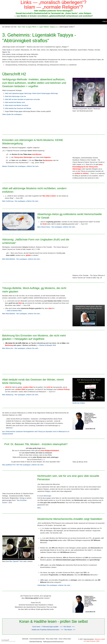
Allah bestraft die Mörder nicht (15, 102)
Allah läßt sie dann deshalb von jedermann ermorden (23, 99)
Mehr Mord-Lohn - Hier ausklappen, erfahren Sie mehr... (21, 348)
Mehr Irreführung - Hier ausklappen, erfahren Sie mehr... (21, 201)
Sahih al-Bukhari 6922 (14, 311)
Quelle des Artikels (79, 403)
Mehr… (40, 508)
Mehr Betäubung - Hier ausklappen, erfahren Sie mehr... (21, 395)
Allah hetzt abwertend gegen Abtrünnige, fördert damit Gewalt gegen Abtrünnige (31, 93)
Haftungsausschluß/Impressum (53, 642)
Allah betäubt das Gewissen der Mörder (18, 108)
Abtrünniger (47, 496)
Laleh (25, 561)
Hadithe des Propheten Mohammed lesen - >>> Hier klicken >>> (53, 630)
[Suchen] (15, 640)
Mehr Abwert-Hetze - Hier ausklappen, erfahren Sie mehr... (57, 227)
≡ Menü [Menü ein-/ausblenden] (104, 21)
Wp (9, 52)
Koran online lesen (65, 639)
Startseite (25, 639)
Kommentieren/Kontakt (37, 639)
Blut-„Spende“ (14, 561)
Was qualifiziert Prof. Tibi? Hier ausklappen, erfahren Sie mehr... (23, 465)
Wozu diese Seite (52, 639)
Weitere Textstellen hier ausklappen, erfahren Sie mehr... (21, 166)
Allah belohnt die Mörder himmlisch (17, 105)
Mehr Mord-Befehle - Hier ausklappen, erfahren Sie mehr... (22, 259)
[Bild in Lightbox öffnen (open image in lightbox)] (89, 92)
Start (19, 27)
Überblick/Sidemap (36, 642)
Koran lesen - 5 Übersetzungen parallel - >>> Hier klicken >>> (53, 627)
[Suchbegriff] (8, 640)
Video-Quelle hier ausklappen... (13, 114)
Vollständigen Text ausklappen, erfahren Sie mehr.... (55, 585)
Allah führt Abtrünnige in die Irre (15, 96)
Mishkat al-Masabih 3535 (48, 345)
